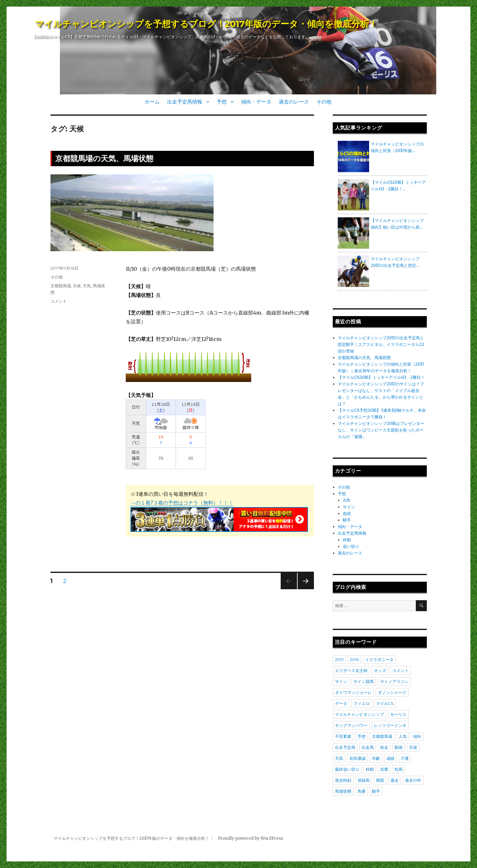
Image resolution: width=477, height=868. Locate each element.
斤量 (405, 758)
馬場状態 (343, 791)
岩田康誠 (358, 758)
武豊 (384, 769)
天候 (77, 286)
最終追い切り (347, 769)
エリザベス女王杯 (351, 670)
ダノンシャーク (392, 692)
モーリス (398, 714)
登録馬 (364, 780)
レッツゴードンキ (390, 725)
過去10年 (413, 780)
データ (341, 703)
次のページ (304, 589)
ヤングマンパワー (351, 725)
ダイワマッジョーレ (353, 692)
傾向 (417, 736)
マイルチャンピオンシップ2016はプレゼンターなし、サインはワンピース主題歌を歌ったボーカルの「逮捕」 (381, 430)
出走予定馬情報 (185, 102)
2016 (355, 659)
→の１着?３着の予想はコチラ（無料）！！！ (182, 503)
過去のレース (294, 102)
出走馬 (368, 747)
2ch (346, 500)
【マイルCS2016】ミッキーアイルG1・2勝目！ (381, 377)
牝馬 (399, 769)
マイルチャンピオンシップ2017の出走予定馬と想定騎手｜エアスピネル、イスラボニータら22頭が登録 (381, 344)
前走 (384, 747)
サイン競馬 (364, 681)
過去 (395, 780)
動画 (399, 747)
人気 (403, 736)
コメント (59, 301)
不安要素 (343, 736)
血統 (347, 513)
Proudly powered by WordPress (251, 838)
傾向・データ (256, 102)
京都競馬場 (61, 286)
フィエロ (362, 703)
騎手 (347, 520)
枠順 (347, 540)
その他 (324, 102)
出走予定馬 (345, 747)
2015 (339, 659)
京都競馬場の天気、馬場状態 (104, 159)
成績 (390, 758)
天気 (87, 286)
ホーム (152, 102)
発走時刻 (343, 780)
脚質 (380, 780)
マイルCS (385, 703)
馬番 (362, 791)
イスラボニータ (379, 659)
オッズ (380, 670)
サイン (349, 507)
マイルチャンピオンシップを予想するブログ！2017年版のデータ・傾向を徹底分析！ (206, 24)
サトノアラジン (394, 681)
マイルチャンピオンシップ (359, 714)
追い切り (351, 546)
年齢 (376, 758)
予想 (222, 102)
